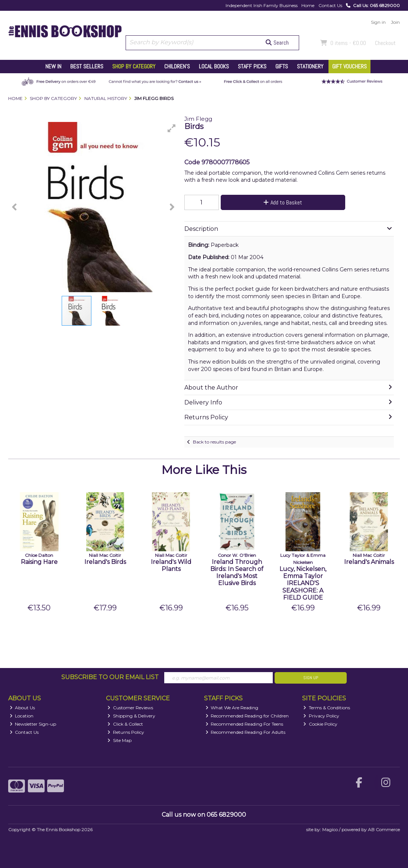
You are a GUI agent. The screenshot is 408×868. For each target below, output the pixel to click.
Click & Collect (125, 724)
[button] (172, 128)
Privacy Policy (321, 716)
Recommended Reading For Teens (245, 724)
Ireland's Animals (369, 562)
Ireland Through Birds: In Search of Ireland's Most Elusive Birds (237, 573)
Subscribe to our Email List (110, 677)
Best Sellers (87, 66)
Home (308, 5)
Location (22, 716)
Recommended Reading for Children (247, 716)
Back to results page (214, 442)
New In (53, 66)
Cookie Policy (320, 724)
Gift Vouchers (349, 66)
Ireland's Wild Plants (171, 565)
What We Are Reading (232, 708)
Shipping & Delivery (131, 716)
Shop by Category (134, 66)
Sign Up (311, 678)
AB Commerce (384, 830)
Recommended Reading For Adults (246, 732)
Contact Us (330, 5)
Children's (177, 66)
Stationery (310, 66)
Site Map (119, 740)
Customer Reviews (130, 708)
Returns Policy (126, 732)
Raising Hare (39, 562)
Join (395, 22)
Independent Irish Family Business (262, 5)
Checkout (385, 43)
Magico (330, 830)
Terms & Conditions (327, 708)
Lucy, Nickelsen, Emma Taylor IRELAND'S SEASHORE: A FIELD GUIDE (303, 583)
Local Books (214, 66)
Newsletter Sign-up (33, 724)
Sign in (378, 22)
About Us (22, 708)
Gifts (282, 66)
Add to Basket (283, 202)
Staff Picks (252, 66)
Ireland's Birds (105, 562)
